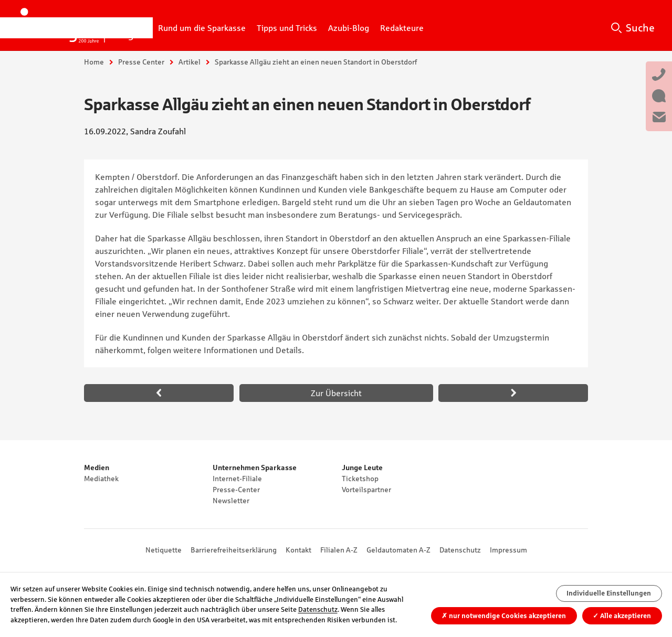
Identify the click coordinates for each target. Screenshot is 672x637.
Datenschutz (460, 550)
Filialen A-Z (339, 550)
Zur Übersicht (336, 393)
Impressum (508, 550)
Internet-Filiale (237, 479)
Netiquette (164, 550)
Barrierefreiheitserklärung (234, 550)
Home (94, 62)
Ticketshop (360, 479)
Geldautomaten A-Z (398, 550)
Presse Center (141, 62)
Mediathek (101, 479)
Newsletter (231, 501)
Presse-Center (236, 490)
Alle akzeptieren (622, 616)
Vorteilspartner (366, 490)
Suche (640, 28)
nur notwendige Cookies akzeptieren (504, 616)
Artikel (190, 62)
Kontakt (298, 550)
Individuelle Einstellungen (609, 593)
